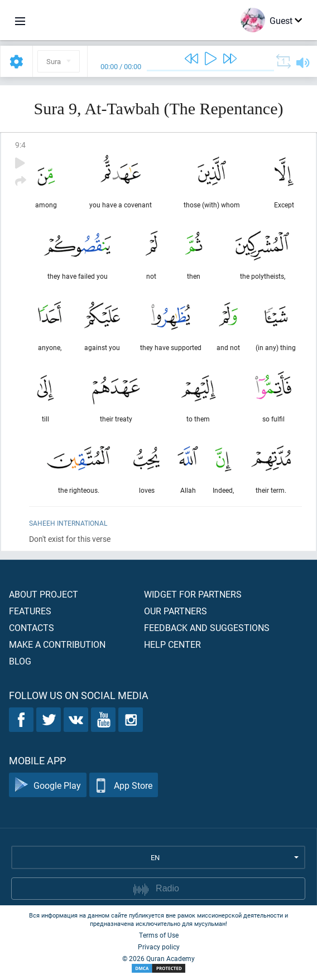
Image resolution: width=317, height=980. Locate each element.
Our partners (176, 611)
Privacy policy (159, 947)
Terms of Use (159, 935)
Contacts (32, 627)
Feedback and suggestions (207, 627)
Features (30, 611)
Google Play (48, 785)
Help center (172, 644)
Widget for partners (193, 594)
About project (44, 594)
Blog (20, 661)
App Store (124, 785)
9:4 (20, 145)
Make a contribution (57, 644)
